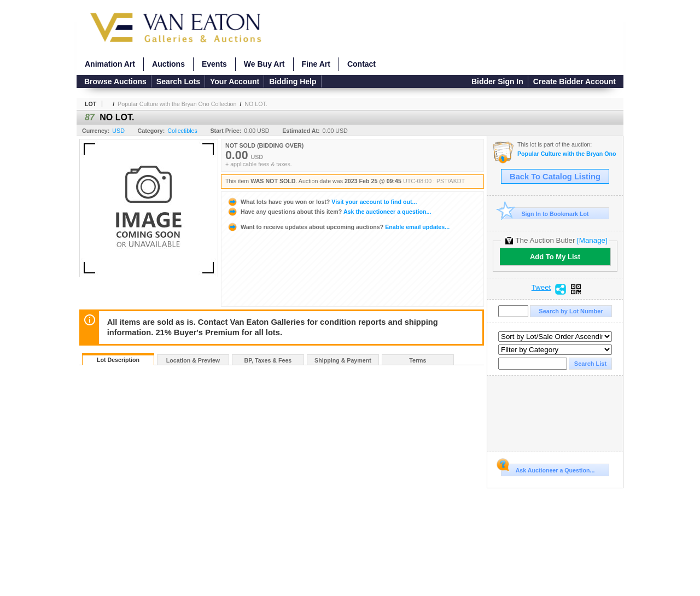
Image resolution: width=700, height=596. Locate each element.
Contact (361, 64)
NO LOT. (256, 104)
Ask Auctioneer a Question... (548, 469)
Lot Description (118, 360)
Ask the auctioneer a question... (329, 212)
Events (214, 64)
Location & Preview (193, 360)
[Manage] (592, 240)
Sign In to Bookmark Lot (545, 214)
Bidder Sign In (497, 81)
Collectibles (182, 131)
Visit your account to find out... (322, 202)
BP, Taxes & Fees (268, 360)
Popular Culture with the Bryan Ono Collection (177, 104)
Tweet (541, 288)
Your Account (235, 81)
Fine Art (316, 64)
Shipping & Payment (343, 360)
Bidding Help (293, 81)
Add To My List (555, 257)
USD (118, 131)
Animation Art (110, 64)
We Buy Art (264, 64)
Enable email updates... (338, 227)
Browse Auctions (115, 81)
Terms (418, 360)
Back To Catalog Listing (555, 177)
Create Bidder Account (574, 81)
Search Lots (178, 81)
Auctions (168, 64)
